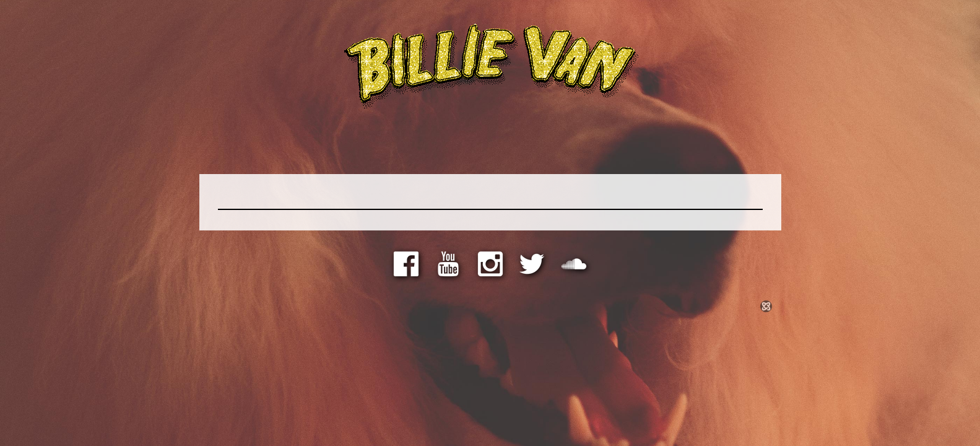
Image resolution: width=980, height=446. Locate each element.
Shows (562, 146)
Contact (654, 146)
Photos (476, 146)
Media (392, 146)
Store (314, 146)
